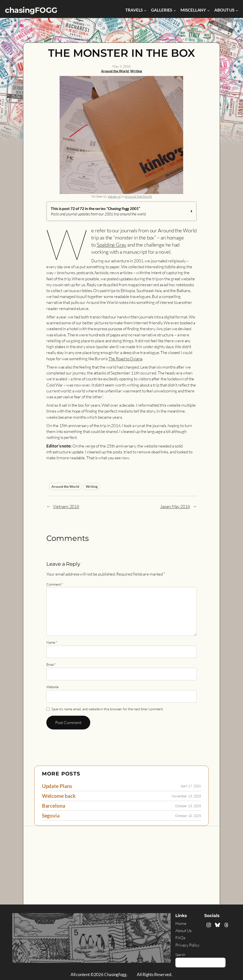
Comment (55, 584)
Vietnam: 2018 (66, 506)
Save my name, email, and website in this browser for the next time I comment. (108, 709)
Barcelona (54, 806)
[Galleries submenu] (175, 10)
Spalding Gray (111, 245)
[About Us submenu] (237, 10)
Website (52, 687)
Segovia (51, 816)
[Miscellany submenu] (208, 10)
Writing (136, 71)
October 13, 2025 (188, 806)
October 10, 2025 (188, 816)
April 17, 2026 (191, 786)
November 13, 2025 (186, 796)
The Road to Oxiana (125, 359)
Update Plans (57, 786)
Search (180, 955)
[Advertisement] (121, 863)
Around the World (115, 71)
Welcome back (59, 796)
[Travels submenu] (145, 10)
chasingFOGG (31, 10)
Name (52, 642)
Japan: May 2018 (175, 506)
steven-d (114, 196)
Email (51, 664)
